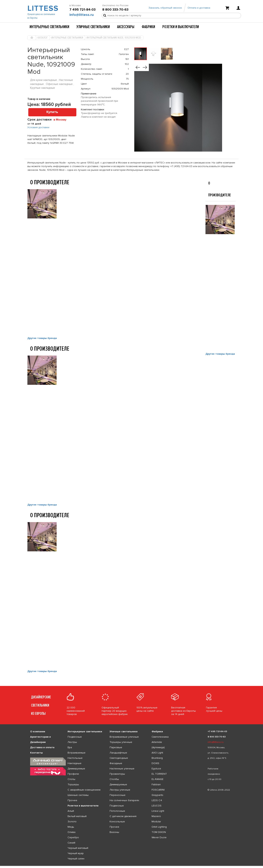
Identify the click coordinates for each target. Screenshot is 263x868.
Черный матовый (78, 848)
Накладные (75, 763)
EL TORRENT (159, 774)
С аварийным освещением (84, 790)
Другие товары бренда (42, 338)
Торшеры (73, 784)
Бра (70, 747)
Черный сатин (76, 859)
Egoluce (156, 769)
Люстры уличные (120, 790)
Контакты (36, 753)
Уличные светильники (93, 27)
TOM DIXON (159, 832)
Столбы (114, 779)
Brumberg (157, 758)
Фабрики (148, 27)
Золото (72, 822)
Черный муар (76, 853)
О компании (38, 731)
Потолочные (117, 811)
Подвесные (75, 737)
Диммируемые (76, 769)
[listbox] (131, 866)
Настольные (75, 758)
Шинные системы (78, 795)
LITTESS (42, 8)
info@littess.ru (82, 15)
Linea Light (158, 811)
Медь (71, 827)
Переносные (118, 795)
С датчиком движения (123, 816)
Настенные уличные (122, 769)
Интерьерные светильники (49, 27)
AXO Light (157, 753)
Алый (71, 811)
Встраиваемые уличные (124, 737)
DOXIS (155, 763)
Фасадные (116, 763)
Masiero (156, 816)
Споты (71, 779)
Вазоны (114, 832)
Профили (73, 774)
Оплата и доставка (199, 8)
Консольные (117, 822)
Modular (156, 822)
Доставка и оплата (42, 747)
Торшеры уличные (121, 742)
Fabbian (156, 784)
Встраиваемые (77, 753)
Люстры (72, 742)
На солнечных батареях (124, 800)
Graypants (157, 795)
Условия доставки (38, 127)
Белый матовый (77, 816)
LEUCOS (157, 806)
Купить (52, 112)
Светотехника (160, 737)
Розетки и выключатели (181, 27)
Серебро (73, 837)
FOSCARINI (158, 790)
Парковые (116, 747)
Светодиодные (119, 758)
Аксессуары (126, 27)
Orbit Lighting (159, 827)
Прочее (72, 800)
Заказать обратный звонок (165, 8)
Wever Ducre (159, 837)
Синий (71, 843)
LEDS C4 (157, 800)
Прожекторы (117, 774)
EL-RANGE (158, 779)
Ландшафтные (118, 753)
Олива (72, 832)
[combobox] (61, 119)
